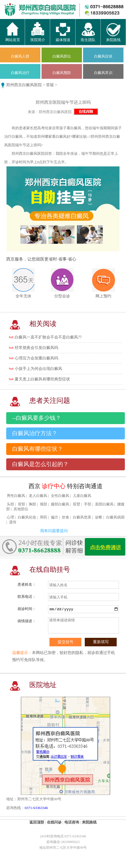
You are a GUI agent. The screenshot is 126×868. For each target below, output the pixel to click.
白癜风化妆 (27, 517)
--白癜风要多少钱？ (37, 418)
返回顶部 (37, 822)
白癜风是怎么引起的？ (40, 464)
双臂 (77, 504)
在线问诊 (54, 822)
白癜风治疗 (20, 73)
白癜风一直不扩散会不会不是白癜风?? (48, 337)
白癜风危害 (82, 517)
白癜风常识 (103, 73)
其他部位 (21, 509)
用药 (44, 517)
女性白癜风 (60, 496)
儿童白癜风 (82, 496)
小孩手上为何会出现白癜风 (38, 369)
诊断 (99, 517)
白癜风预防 (62, 73)
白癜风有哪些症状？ (38, 449)
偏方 (55, 517)
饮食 (66, 517)
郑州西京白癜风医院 (24, 85)
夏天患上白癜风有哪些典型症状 (42, 379)
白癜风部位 (62, 56)
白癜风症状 (103, 56)
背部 (21, 504)
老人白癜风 (38, 496)
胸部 (32, 504)
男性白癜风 (16, 496)
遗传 (13, 522)
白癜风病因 (115, 517)
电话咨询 (72, 822)
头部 (10, 504)
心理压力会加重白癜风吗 (36, 358)
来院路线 (89, 822)
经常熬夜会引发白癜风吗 (36, 348)
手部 (88, 504)
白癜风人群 (20, 56)
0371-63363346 (36, 808)
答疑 (50, 85)
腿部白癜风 (60, 504)
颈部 (44, 504)
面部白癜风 (104, 504)
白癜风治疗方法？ (35, 433)
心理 (10, 517)
